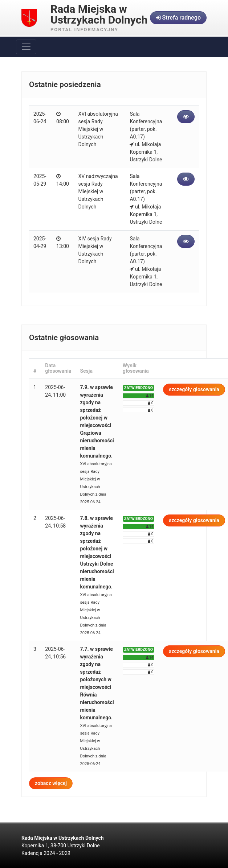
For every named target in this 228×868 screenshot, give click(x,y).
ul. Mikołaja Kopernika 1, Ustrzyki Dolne (146, 152)
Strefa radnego (178, 18)
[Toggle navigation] (26, 47)
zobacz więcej (51, 783)
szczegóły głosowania (194, 389)
